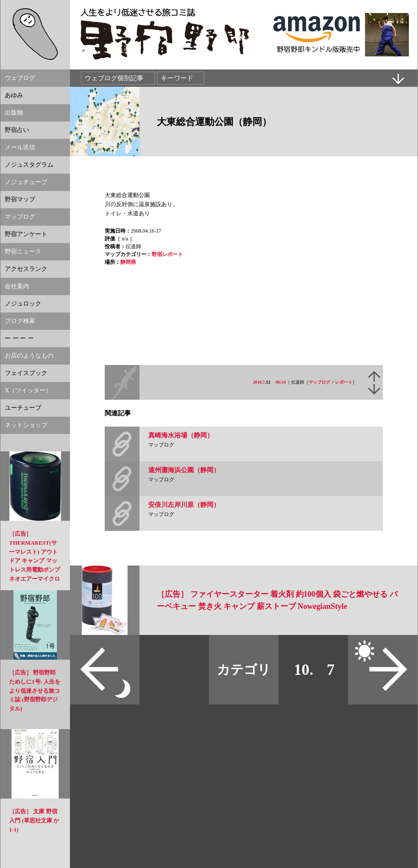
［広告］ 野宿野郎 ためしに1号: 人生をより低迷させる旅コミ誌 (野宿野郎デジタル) (35, 690)
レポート (344, 382)
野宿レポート (167, 254)
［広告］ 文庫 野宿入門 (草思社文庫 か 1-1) (34, 820)
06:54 (281, 382)
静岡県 (128, 262)
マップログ (319, 382)
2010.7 (259, 382)
